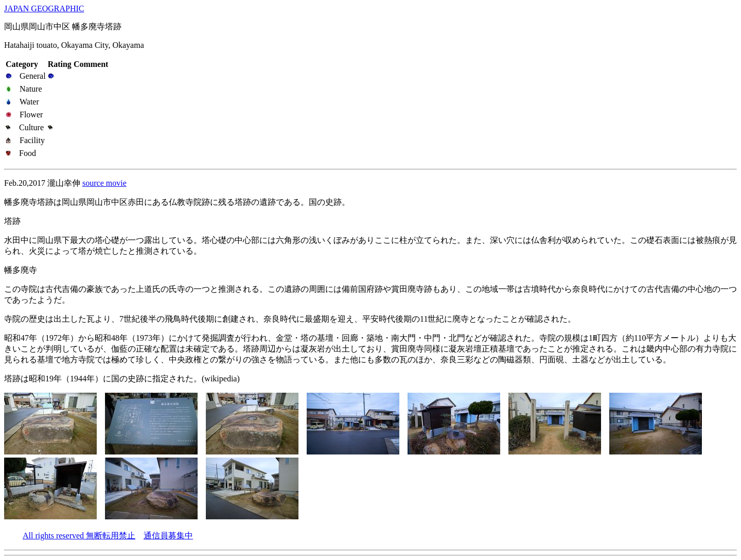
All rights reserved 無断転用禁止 (79, 536)
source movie (104, 183)
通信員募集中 (168, 536)
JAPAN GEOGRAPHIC (44, 8)
